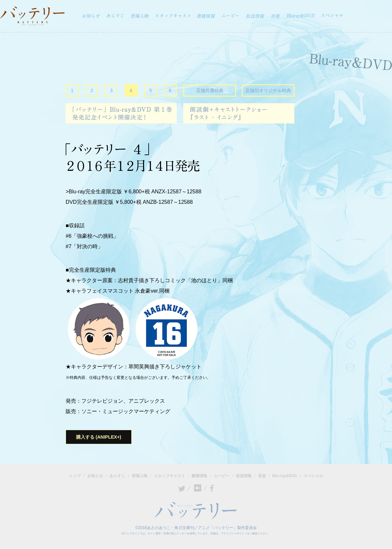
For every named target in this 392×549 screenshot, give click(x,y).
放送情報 (244, 476)
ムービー (221, 476)
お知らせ (95, 476)
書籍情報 (199, 476)
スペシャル (313, 476)
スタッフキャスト (170, 476)
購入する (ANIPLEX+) (99, 437)
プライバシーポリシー (234, 533)
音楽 (262, 476)
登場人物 (139, 476)
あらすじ (117, 476)
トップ (75, 476)
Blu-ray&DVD (284, 476)
